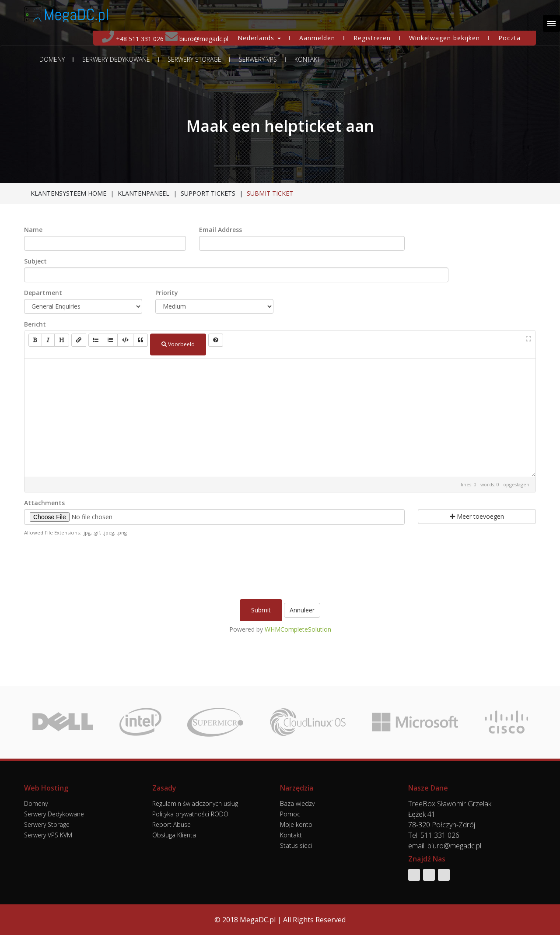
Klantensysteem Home (68, 193)
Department (43, 293)
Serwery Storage (194, 60)
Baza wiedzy (297, 803)
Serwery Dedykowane (116, 60)
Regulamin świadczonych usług (195, 803)
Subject (35, 261)
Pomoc (290, 814)
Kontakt (307, 60)
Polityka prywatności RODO (190, 814)
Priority (167, 293)
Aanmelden (317, 38)
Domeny (52, 60)
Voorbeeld (178, 344)
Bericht (35, 324)
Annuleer (302, 610)
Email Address (220, 230)
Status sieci (296, 845)
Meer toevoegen (477, 516)
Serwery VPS (258, 60)
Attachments (44, 503)
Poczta (509, 38)
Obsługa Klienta (174, 835)
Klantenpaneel (143, 193)
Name (33, 230)
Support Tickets (208, 193)
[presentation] (280, 567)
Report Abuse (171, 824)
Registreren (372, 38)
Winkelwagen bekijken (444, 38)
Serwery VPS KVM (48, 835)
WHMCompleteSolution (298, 629)
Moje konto (296, 824)
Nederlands (259, 38)
